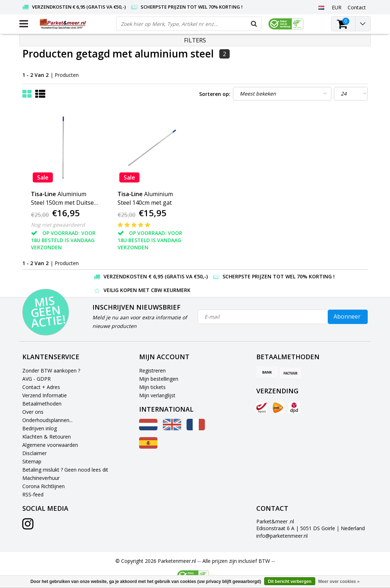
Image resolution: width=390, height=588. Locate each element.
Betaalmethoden (42, 404)
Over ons (33, 412)
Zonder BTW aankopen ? (51, 371)
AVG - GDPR (36, 379)
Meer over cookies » (339, 582)
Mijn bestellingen (159, 379)
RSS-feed (33, 494)
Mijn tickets (152, 387)
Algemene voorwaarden (50, 445)
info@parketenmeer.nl (282, 536)
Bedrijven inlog (40, 428)
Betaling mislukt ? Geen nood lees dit (65, 470)
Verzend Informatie (45, 395)
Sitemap (32, 461)
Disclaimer (35, 453)
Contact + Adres (41, 387)
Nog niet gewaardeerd (58, 225)
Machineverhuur (41, 478)
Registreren (152, 371)
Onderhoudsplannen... (47, 420)
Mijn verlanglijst (157, 395)
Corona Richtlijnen (43, 486)
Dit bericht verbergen (290, 582)
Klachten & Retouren (47, 437)
